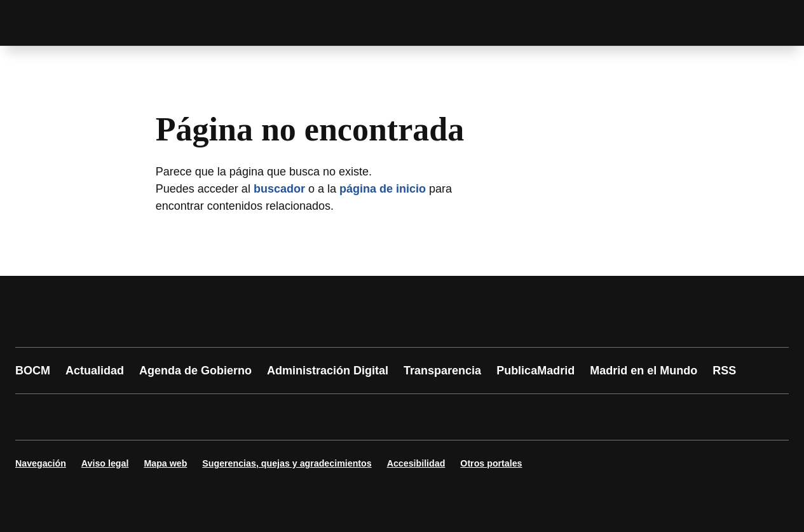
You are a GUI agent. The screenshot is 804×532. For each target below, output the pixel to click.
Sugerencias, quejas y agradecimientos (287, 463)
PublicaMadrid (535, 371)
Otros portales (491, 463)
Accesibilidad (416, 463)
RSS (724, 371)
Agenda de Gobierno (195, 371)
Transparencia (442, 371)
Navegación (41, 463)
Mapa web (165, 463)
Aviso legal (105, 463)
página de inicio (383, 189)
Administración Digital (328, 371)
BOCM (33, 371)
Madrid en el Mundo (644, 371)
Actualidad (95, 371)
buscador (279, 189)
